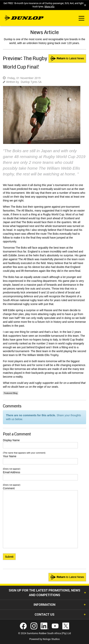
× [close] (85, 5)
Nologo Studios (51, 639)
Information (44, 605)
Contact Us (44, 614)
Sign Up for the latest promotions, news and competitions (45, 593)
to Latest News (67, 59)
